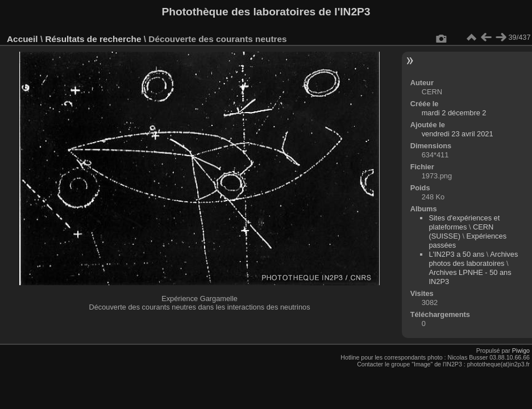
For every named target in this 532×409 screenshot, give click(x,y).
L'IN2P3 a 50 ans (456, 254)
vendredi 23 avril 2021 (458, 134)
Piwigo (521, 350)
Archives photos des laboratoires (473, 259)
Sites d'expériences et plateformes (464, 222)
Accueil (22, 39)
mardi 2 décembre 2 (454, 113)
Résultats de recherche (93, 39)
